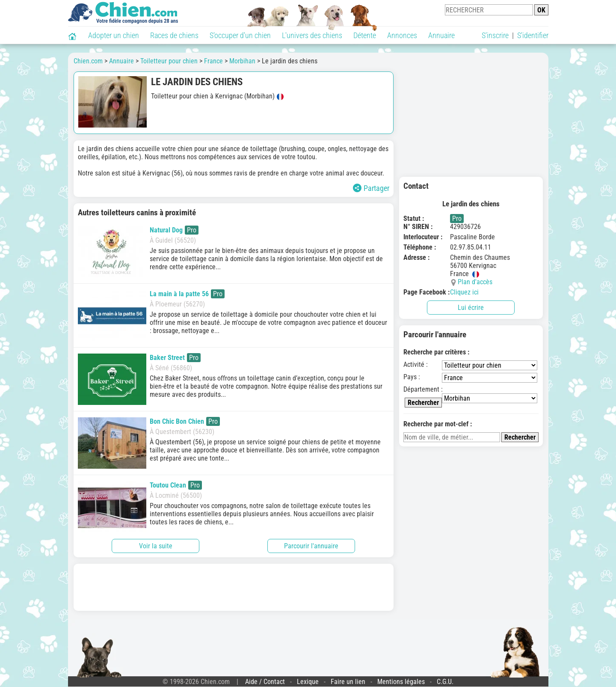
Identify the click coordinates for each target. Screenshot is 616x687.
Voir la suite (156, 546)
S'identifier (533, 35)
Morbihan (242, 61)
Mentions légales (401, 682)
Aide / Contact (265, 682)
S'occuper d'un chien (240, 35)
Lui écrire (471, 308)
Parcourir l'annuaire (311, 546)
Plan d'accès (475, 282)
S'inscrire (495, 35)
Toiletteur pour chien (169, 61)
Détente (365, 35)
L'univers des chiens (312, 35)
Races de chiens (174, 35)
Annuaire (441, 35)
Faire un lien (348, 682)
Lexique (308, 682)
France (213, 61)
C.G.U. (445, 682)
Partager (371, 188)
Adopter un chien (114, 35)
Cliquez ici (464, 292)
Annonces (402, 35)
